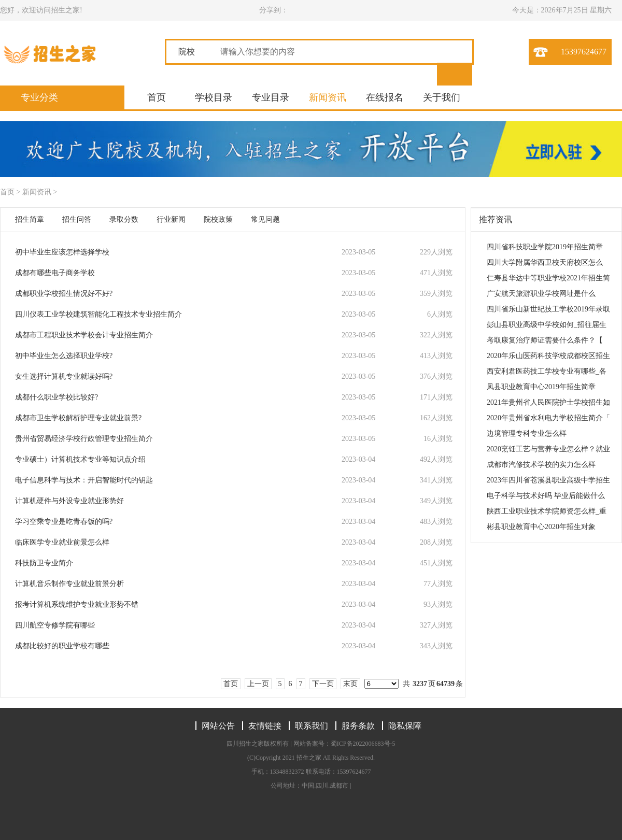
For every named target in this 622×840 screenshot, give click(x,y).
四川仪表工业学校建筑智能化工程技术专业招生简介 (98, 314)
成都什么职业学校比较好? (56, 397)
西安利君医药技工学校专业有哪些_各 (547, 371)
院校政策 (218, 219)
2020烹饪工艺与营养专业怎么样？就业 (548, 449)
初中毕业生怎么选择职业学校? (64, 356)
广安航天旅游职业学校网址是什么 (541, 294)
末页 (350, 684)
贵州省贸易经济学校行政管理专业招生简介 (84, 439)
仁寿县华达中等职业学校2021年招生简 (548, 278)
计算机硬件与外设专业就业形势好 (69, 501)
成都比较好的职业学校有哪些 (62, 646)
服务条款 (358, 726)
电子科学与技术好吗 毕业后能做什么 (546, 496)
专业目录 (271, 97)
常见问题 (265, 219)
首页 (157, 97)
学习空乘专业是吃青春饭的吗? (64, 522)
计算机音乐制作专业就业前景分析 (69, 584)
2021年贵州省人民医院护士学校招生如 (548, 402)
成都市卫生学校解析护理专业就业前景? (78, 418)
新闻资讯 (328, 97)
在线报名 (385, 97)
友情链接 (265, 726)
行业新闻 (171, 219)
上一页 (258, 684)
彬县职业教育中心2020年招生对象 (541, 527)
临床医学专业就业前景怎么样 (62, 542)
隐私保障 (405, 726)
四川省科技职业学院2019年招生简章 (545, 247)
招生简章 (30, 219)
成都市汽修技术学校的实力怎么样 (541, 465)
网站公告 (218, 726)
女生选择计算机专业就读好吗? (64, 376)
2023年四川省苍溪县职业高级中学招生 (548, 480)
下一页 (323, 684)
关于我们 (442, 97)
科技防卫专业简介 (44, 563)
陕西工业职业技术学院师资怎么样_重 (547, 511)
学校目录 (214, 97)
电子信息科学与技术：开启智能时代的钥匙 (84, 480)
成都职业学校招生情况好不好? (64, 294)
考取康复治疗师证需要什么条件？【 (545, 340)
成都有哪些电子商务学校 (55, 273)
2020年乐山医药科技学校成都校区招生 (548, 356)
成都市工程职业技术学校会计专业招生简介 (84, 335)
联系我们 (312, 726)
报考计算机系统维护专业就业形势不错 (77, 604)
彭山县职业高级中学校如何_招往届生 (547, 325)
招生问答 (77, 219)
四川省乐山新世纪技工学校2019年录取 (548, 309)
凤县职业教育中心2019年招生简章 (541, 387)
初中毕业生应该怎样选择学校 (62, 252)
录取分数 (124, 219)
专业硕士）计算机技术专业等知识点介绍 (80, 459)
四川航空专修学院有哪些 (55, 625)
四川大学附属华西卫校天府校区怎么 (545, 262)
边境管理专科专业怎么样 (527, 433)
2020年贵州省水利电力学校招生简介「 (548, 418)
